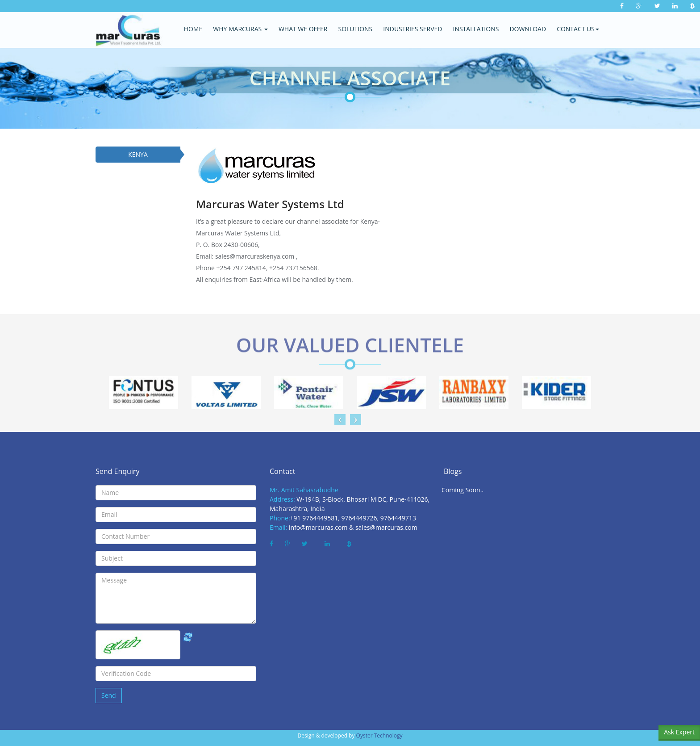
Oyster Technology (379, 736)
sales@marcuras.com (386, 527)
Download (528, 29)
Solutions (355, 29)
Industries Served (412, 29)
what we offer (303, 29)
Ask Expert (679, 732)
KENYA (138, 154)
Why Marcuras (240, 29)
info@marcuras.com (318, 527)
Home (193, 29)
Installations (476, 29)
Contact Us (578, 29)
